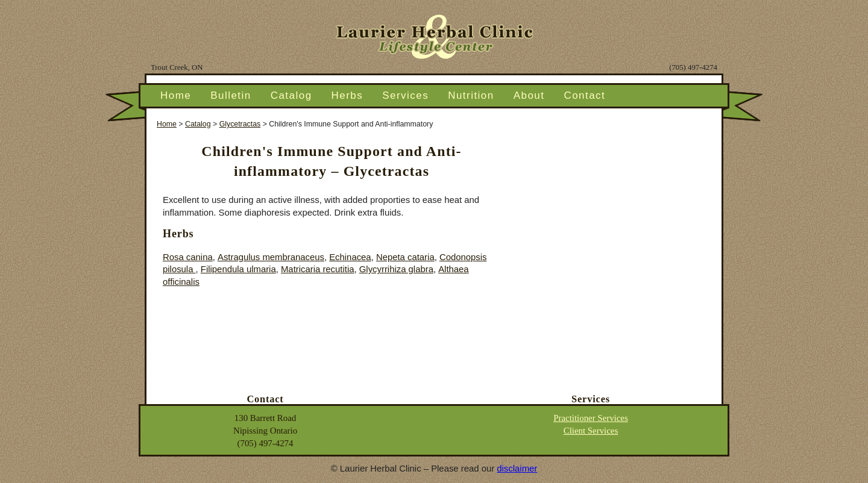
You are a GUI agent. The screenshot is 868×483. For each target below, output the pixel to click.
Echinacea (350, 257)
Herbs (348, 95)
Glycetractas (240, 124)
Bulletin (231, 95)
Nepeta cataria (405, 257)
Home (176, 95)
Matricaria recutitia (318, 269)
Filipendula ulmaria (238, 269)
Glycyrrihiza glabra (396, 269)
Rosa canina (188, 257)
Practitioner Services (591, 418)
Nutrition (471, 95)
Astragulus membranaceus (271, 257)
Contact (584, 95)
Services (405, 95)
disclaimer (517, 469)
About (529, 95)
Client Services (591, 431)
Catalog (291, 95)
